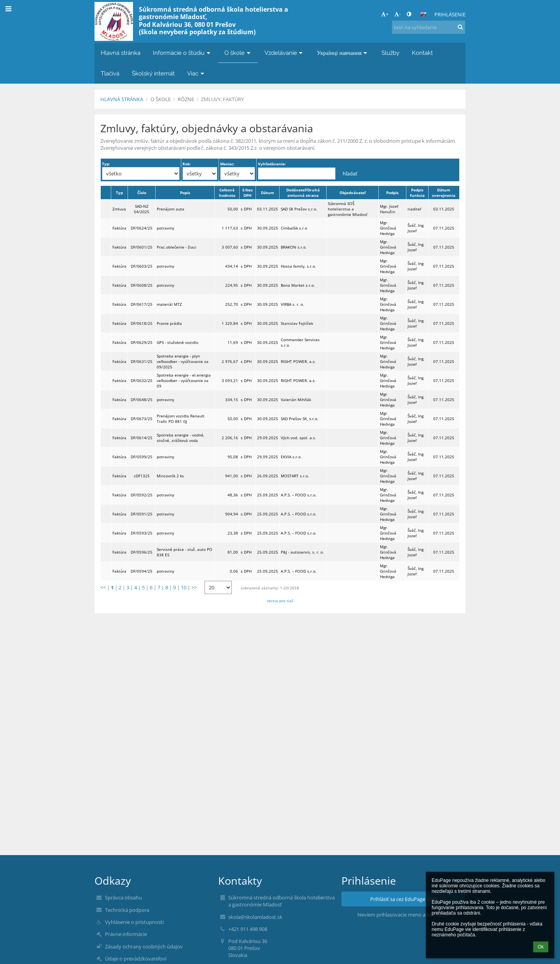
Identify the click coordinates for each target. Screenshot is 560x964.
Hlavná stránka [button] (121, 53)
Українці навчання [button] (343, 53)
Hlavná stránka (122, 99)
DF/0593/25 (142, 533)
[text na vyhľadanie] (429, 27)
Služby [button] (390, 53)
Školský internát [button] (153, 73)
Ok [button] (541, 947)
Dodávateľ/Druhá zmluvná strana (303, 193)
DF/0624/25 (142, 228)
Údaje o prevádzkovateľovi (136, 959)
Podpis (392, 193)
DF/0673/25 (142, 419)
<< (103, 587)
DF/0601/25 (142, 247)
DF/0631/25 (142, 361)
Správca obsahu (123, 897)
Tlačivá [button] (110, 73)
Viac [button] (196, 73)
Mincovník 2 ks (170, 476)
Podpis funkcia (417, 193)
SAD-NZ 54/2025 (142, 209)
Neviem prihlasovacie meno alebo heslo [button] (403, 915)
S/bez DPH (248, 193)
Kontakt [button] (422, 53)
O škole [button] (238, 53)
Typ (119, 193)
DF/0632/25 (142, 380)
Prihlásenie (450, 14)
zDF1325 (142, 476)
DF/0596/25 (142, 552)
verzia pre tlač (280, 601)
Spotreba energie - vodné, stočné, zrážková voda (181, 438)
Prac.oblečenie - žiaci (177, 247)
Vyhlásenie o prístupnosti (134, 922)
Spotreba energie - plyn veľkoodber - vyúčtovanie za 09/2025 (183, 361)
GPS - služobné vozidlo (178, 342)
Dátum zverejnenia (444, 193)
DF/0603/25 (142, 266)
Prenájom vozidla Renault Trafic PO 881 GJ (181, 419)
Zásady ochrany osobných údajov (144, 946)
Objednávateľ (353, 193)
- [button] (397, 14)
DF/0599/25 (142, 457)
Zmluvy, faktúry (222, 99)
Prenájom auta (171, 209)
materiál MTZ (169, 304)
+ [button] (385, 14)
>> (194, 587)
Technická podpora (127, 910)
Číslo (142, 193)
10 (184, 587)
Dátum (268, 193)
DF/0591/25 (142, 514)
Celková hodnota (227, 193)
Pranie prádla (169, 323)
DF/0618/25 (142, 323)
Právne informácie (126, 934)
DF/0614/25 (142, 438)
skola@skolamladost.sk (255, 917)
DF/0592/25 (142, 495)
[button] (423, 14)
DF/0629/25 (142, 342)
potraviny (165, 228)
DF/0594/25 (142, 571)
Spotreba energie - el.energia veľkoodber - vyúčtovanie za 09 (184, 380)
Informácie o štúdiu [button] (182, 53)
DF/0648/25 (142, 400)
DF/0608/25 (142, 285)
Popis (185, 193)
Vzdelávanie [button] (284, 53)
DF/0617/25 (142, 304)
